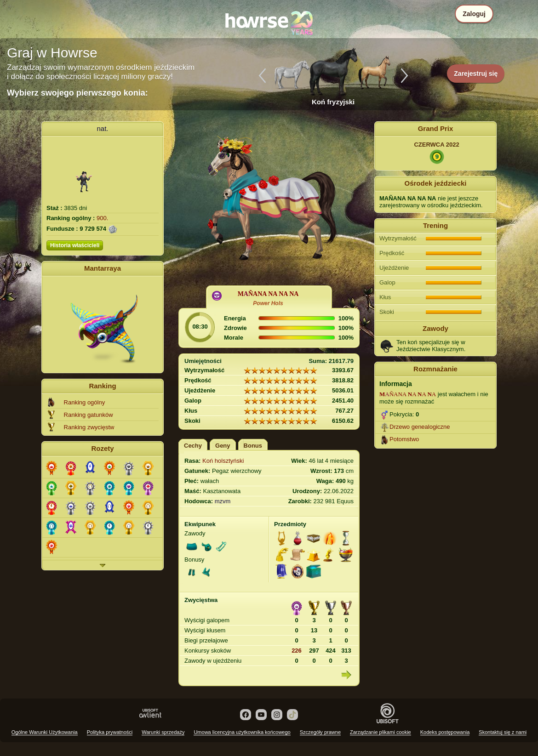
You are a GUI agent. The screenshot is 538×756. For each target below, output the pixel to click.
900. (102, 218)
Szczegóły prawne (320, 732)
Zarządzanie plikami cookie (381, 732)
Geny (223, 446)
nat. (102, 128)
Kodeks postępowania (445, 732)
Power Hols (268, 303)
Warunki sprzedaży (163, 732)
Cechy (193, 446)
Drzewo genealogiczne (420, 427)
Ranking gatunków (89, 415)
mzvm (223, 501)
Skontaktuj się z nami (503, 732)
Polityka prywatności (110, 732)
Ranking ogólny (85, 402)
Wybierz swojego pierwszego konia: (77, 93)
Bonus (253, 446)
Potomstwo (404, 439)
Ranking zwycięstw (89, 427)
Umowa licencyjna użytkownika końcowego (242, 732)
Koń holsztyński (223, 461)
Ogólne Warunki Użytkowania (45, 732)
